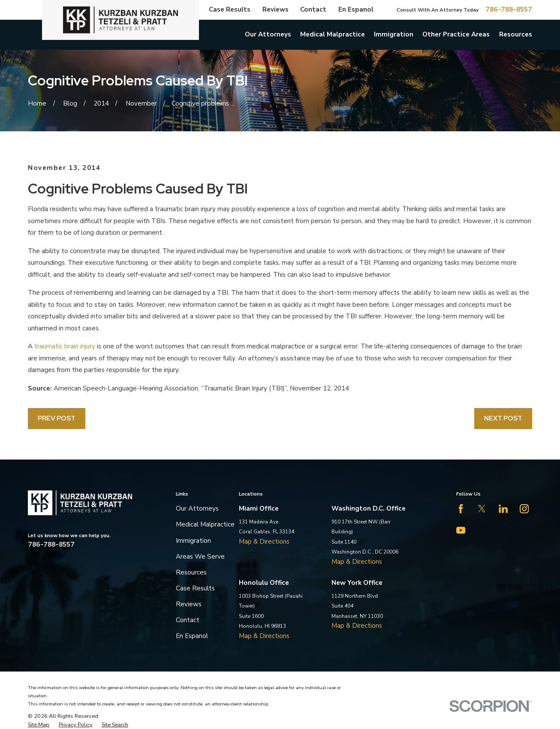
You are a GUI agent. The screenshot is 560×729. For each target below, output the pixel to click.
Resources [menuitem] (516, 34)
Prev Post (57, 418)
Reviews (275, 9)
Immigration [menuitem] (394, 34)
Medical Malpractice (205, 524)
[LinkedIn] (503, 509)
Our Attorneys (197, 508)
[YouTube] (461, 530)
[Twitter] (482, 509)
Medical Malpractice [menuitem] (333, 34)
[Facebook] (461, 509)
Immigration (193, 541)
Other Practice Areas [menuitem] (456, 34)
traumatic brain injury (65, 346)
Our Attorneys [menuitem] (268, 34)
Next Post (503, 418)
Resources (191, 572)
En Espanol (356, 9)
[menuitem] (39, 725)
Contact (313, 9)
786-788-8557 (509, 10)
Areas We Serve (200, 557)
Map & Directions (264, 541)
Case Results (230, 9)
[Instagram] (524, 509)
